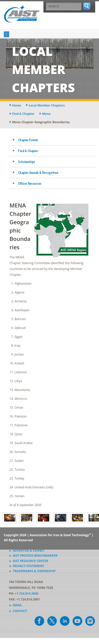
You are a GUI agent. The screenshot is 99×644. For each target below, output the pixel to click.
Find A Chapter (28, 151)
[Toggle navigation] (6, 34)
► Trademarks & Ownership (32, 571)
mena (46, 114)
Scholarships (27, 162)
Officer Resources (30, 183)
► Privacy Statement (27, 566)
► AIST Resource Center (29, 561)
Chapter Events (28, 140)
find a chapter (23, 114)
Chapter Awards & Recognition (38, 173)
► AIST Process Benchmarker (33, 556)
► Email (15, 605)
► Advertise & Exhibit (27, 550)
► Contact (18, 611)
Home (17, 105)
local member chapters (47, 105)
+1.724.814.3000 (27, 594)
